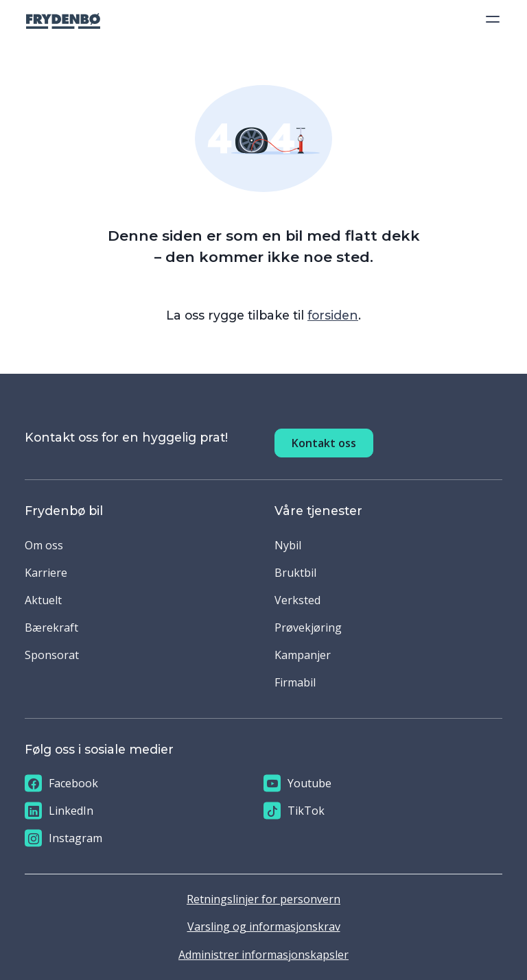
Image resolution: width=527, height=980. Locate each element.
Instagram (63, 838)
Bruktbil (295, 573)
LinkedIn (59, 811)
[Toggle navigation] (489, 19)
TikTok (294, 811)
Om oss (44, 545)
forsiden (333, 315)
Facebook (61, 784)
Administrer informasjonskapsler (263, 955)
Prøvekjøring (308, 628)
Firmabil (295, 682)
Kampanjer (303, 655)
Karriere (46, 573)
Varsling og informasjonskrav (264, 927)
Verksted (297, 600)
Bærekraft (51, 628)
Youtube (297, 784)
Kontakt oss (324, 443)
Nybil (288, 545)
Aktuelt (43, 600)
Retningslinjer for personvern (263, 899)
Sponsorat (52, 655)
